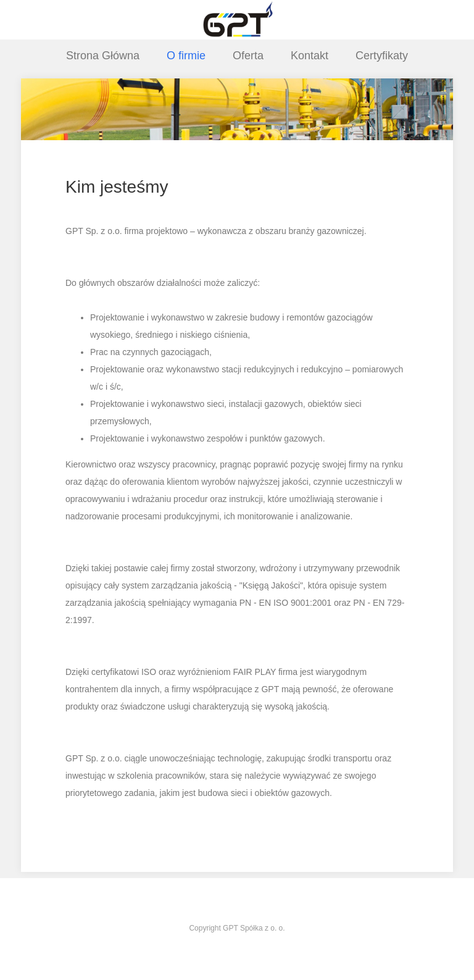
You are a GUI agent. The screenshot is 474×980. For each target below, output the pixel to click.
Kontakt (310, 56)
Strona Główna (103, 56)
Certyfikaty (382, 56)
